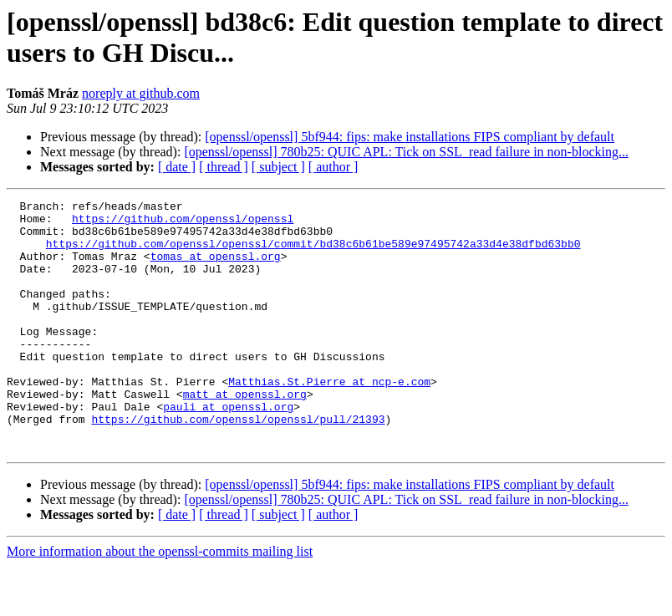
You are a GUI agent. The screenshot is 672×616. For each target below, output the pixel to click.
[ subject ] (278, 167)
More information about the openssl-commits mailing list (160, 601)
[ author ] (333, 167)
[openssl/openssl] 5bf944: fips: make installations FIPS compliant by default (410, 137)
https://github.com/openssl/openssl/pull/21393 (238, 464)
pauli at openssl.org (228, 449)
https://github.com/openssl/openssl (183, 223)
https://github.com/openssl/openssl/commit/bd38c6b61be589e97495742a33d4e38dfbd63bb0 (313, 253)
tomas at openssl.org (216, 268)
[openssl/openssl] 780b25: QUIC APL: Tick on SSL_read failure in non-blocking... (406, 152)
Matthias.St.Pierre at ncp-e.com (329, 419)
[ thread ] (224, 167)
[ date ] (177, 167)
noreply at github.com (141, 93)
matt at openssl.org (245, 434)
